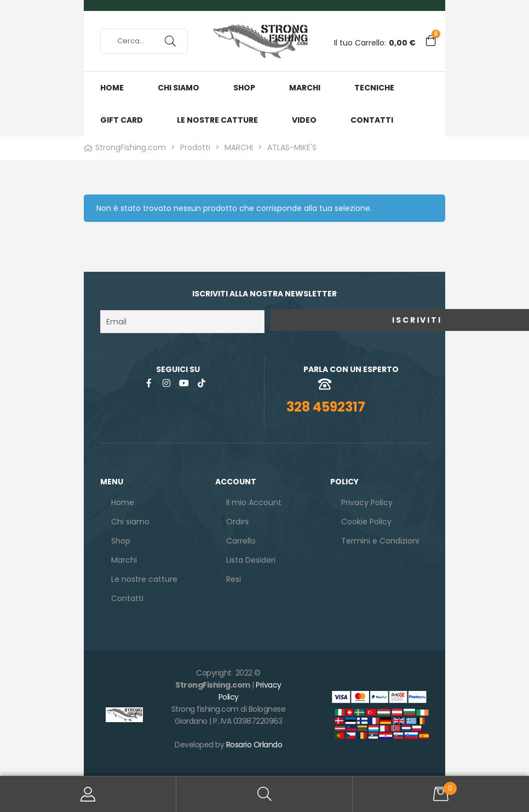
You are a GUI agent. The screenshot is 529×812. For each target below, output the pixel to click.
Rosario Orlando (254, 742)
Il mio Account (88, 794)
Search (264, 794)
